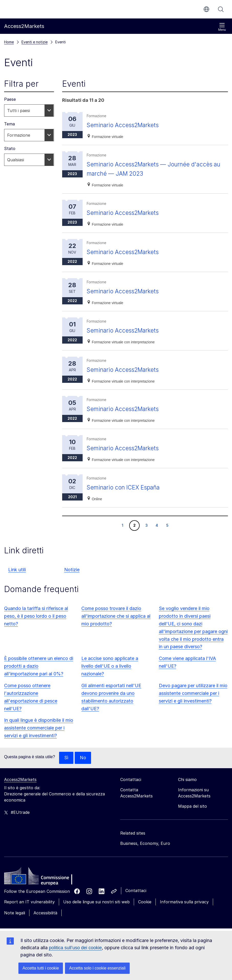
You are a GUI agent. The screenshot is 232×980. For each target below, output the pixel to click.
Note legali (15, 913)
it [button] (206, 9)
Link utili (17, 570)
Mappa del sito (192, 806)
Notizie (72, 570)
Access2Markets (20, 780)
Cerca (221, 9)
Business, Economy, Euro (145, 844)
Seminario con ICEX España (126, 487)
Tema (9, 124)
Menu (222, 27)
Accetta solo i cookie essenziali (97, 968)
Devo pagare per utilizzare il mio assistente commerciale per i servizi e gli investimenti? (193, 693)
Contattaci (136, 891)
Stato (10, 148)
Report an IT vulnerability (29, 902)
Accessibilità (45, 913)
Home (9, 42)
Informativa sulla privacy (184, 902)
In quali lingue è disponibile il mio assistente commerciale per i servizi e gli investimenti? (39, 728)
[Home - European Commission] (41, 877)
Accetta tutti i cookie (41, 968)
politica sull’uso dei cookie (75, 948)
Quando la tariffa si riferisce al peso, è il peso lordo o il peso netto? (36, 616)
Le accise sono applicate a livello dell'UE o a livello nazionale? (110, 666)
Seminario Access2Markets (125, 125)
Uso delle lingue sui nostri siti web (96, 902)
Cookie (145, 902)
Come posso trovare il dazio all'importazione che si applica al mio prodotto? (116, 616)
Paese (10, 99)
